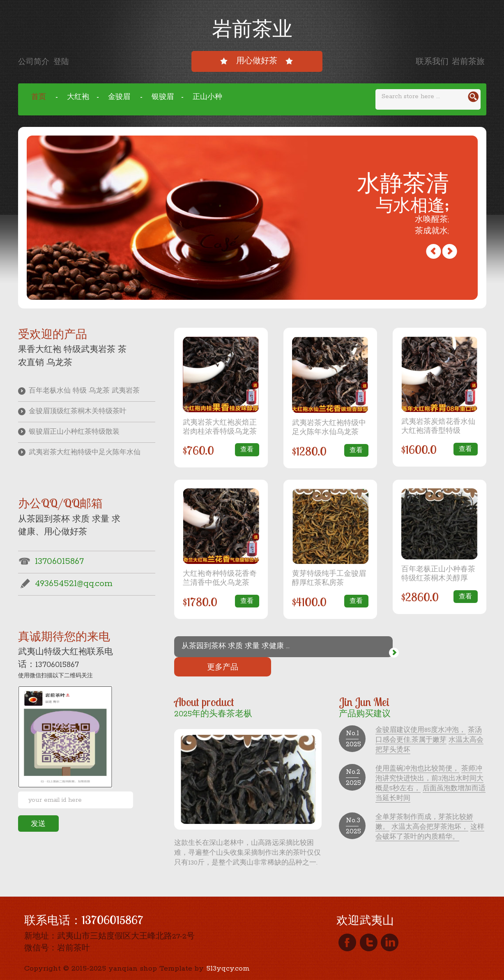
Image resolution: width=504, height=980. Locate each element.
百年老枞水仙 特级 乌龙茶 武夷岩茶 (82, 392)
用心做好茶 (257, 61)
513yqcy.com (228, 949)
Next (430, 252)
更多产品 (440, 646)
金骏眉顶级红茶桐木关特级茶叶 (75, 413)
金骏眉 (120, 97)
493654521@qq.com (66, 588)
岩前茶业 (252, 28)
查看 (246, 450)
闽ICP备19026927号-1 (93, 969)
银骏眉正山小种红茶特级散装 (72, 435)
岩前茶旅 (468, 62)
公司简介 (36, 62)
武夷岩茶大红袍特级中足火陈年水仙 (83, 456)
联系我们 (432, 62)
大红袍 (78, 97)
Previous (446, 252)
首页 (40, 97)
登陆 (63, 62)
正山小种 (207, 97)
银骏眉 (163, 97)
